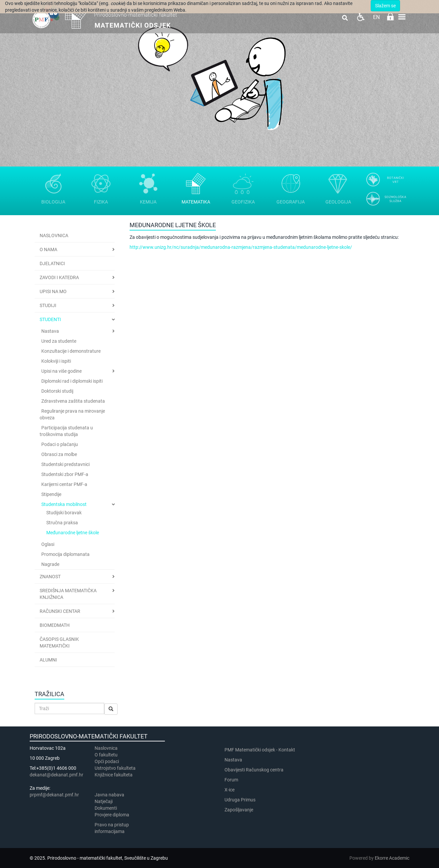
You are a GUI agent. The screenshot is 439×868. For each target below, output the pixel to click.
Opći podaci (107, 761)
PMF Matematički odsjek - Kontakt (260, 750)
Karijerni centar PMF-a (64, 484)
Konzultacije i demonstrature (71, 351)
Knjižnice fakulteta (114, 775)
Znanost (50, 577)
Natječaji (104, 801)
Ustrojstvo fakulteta (115, 768)
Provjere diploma (112, 815)
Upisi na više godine (61, 371)
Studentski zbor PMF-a (65, 474)
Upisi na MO (53, 291)
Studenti (50, 319)
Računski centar (60, 611)
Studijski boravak (64, 513)
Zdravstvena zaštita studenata (73, 401)
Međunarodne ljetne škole (73, 533)
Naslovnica (54, 235)
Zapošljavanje (239, 810)
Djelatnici (52, 263)
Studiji (48, 305)
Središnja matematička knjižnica (68, 594)
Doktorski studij (57, 391)
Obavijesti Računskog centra (254, 770)
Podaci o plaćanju (60, 444)
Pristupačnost (361, 17)
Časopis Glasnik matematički (59, 643)
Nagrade (50, 564)
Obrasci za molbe (59, 454)
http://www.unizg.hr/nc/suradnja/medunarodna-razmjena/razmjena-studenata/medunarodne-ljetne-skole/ (241, 247)
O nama (48, 249)
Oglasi (48, 544)
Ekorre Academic (392, 858)
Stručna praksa (62, 523)
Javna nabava (109, 795)
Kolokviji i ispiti (56, 361)
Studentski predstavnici (65, 464)
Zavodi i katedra (59, 277)
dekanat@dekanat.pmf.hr (56, 775)
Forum (231, 780)
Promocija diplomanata (65, 554)
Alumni (48, 660)
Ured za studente (59, 341)
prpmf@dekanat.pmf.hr (54, 795)
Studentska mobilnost (64, 504)
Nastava (50, 331)
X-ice (229, 790)
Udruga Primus (240, 800)
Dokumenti (106, 808)
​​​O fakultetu (106, 755)
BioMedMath (55, 625)
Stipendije (51, 494)
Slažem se (385, 6)
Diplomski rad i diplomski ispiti (72, 381)
